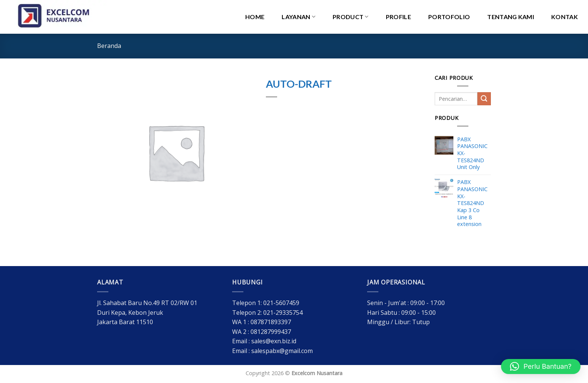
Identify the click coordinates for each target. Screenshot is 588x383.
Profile (398, 17)
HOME (255, 17)
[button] (541, 367)
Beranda (109, 46)
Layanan (298, 17)
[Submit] (484, 99)
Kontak (565, 17)
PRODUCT (351, 17)
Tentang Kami (511, 17)
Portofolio (449, 17)
